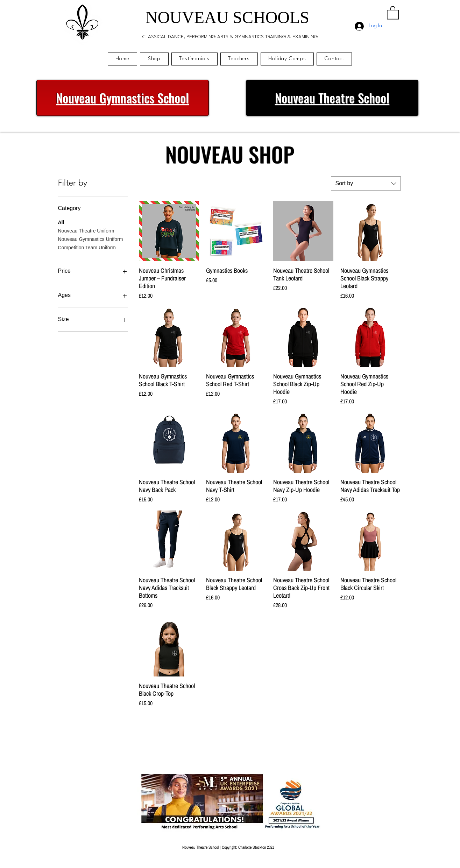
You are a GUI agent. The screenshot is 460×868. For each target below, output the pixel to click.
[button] (393, 12)
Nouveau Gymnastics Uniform (91, 239)
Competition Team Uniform (87, 247)
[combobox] (366, 183)
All (61, 222)
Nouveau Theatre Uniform (86, 230)
